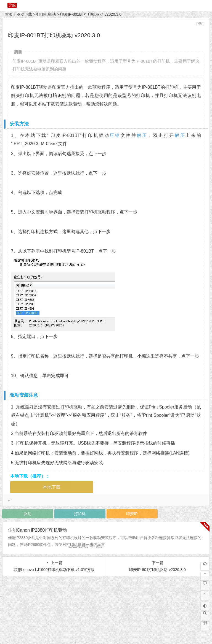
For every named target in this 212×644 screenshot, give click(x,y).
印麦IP (132, 514)
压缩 (115, 135)
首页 (9, 14)
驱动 (28, 514)
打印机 (80, 514)
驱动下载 (24, 14)
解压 (142, 135)
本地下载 (52, 487)
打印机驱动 (46, 14)
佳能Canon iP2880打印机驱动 (37, 530)
